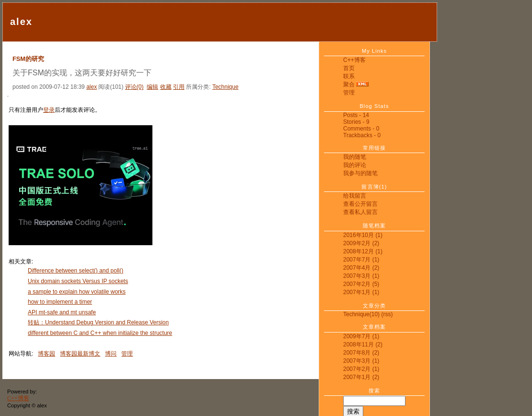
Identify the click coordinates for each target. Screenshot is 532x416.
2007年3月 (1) (361, 276)
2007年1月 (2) (361, 377)
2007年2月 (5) (361, 284)
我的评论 (355, 165)
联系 (349, 76)
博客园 (46, 354)
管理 (349, 93)
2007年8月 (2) (361, 353)
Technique (226, 87)
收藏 (166, 87)
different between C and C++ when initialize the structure (100, 333)
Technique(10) (361, 314)
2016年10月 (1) (363, 235)
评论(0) (134, 87)
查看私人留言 (360, 212)
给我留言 (355, 196)
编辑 (152, 87)
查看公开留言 (360, 204)
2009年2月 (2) (361, 243)
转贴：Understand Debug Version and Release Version (98, 322)
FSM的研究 (28, 59)
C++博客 (354, 60)
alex (21, 22)
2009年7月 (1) (361, 336)
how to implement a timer (60, 302)
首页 (349, 68)
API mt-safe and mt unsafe (62, 312)
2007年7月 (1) (361, 260)
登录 (49, 110)
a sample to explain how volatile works (77, 292)
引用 (179, 87)
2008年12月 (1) (363, 251)
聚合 (349, 84)
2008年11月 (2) (363, 345)
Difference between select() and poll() (75, 271)
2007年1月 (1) (361, 292)
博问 (111, 354)
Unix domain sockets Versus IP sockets (78, 281)
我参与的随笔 (360, 173)
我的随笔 (355, 157)
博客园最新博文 (80, 354)
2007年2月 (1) (361, 369)
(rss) (387, 314)
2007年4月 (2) (361, 268)
